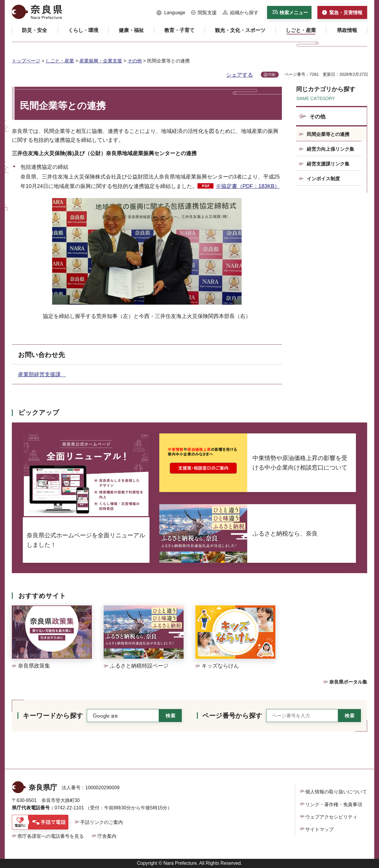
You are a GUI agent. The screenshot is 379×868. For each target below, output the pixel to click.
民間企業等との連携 (328, 134)
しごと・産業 (60, 61)
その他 (135, 61)
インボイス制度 (323, 179)
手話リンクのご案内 (102, 822)
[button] (171, 13)
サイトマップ (319, 829)
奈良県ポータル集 (348, 682)
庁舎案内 (107, 836)
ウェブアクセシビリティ (331, 817)
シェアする (240, 75)
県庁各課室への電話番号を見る (51, 836)
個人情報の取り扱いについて (336, 792)
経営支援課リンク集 (328, 164)
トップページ (26, 61)
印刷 (272, 75)
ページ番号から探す (232, 716)
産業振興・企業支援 (101, 61)
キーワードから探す (53, 716)
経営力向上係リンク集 (330, 149)
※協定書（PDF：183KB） (248, 186)
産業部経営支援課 (42, 374)
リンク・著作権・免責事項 (334, 804)
